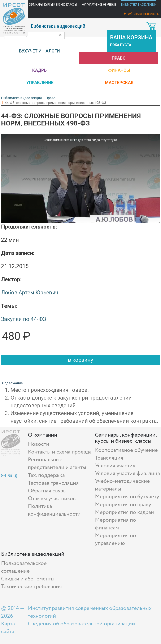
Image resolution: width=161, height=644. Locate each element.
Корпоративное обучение (99, 5)
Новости (39, 444)
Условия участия (115, 466)
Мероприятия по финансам (116, 524)
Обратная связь (47, 491)
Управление (40, 83)
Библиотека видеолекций (139, 5)
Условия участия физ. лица (127, 473)
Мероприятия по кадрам (125, 512)
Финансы (119, 70)
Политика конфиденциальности (54, 510)
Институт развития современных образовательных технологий (90, 612)
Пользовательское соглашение (24, 567)
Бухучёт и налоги (39, 51)
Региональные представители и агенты (57, 464)
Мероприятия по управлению (116, 539)
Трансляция (109, 458)
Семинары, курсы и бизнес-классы (53, 5)
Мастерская (119, 83)
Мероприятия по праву (123, 505)
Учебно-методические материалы (122, 485)
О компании (43, 435)
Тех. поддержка (46, 475)
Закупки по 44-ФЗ (23, 319)
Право (119, 58)
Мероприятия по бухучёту (127, 497)
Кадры (40, 70)
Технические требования (31, 587)
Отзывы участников (52, 499)
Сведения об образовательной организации (81, 624)
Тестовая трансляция (53, 483)
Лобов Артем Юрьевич (30, 293)
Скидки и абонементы (28, 579)
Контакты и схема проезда (60, 452)
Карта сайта (8, 628)
